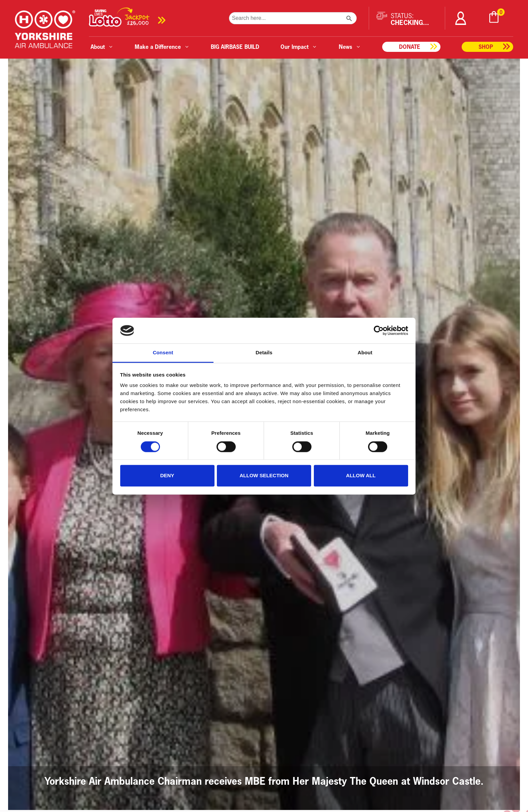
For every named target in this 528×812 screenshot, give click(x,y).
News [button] (350, 47)
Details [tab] (264, 353)
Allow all (361, 476)
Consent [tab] (163, 353)
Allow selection (264, 476)
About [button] (102, 47)
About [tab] (365, 353)
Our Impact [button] (299, 47)
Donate (410, 47)
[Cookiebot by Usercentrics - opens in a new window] (379, 330)
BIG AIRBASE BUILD (235, 47)
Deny (167, 476)
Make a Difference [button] (162, 47)
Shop (486, 47)
